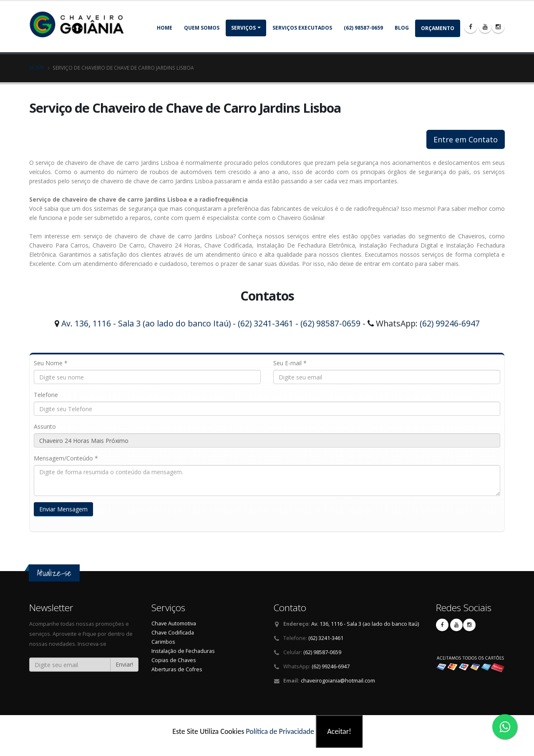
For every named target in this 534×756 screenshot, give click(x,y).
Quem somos (202, 28)
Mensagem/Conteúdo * (66, 458)
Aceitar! (339, 731)
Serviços (243, 28)
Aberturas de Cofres (177, 669)
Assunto (45, 426)
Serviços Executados (302, 28)
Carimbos (163, 642)
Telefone (46, 395)
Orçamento (438, 28)
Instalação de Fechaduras (183, 651)
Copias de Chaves (174, 660)
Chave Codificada (173, 633)
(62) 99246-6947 (450, 323)
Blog (402, 28)
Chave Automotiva (174, 623)
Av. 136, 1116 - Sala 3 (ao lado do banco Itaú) (146, 323)
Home (165, 28)
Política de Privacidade (280, 731)
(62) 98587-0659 (363, 28)
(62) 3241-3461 (266, 323)
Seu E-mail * (290, 363)
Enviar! (124, 664)
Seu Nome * (51, 363)
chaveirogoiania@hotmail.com (338, 681)
